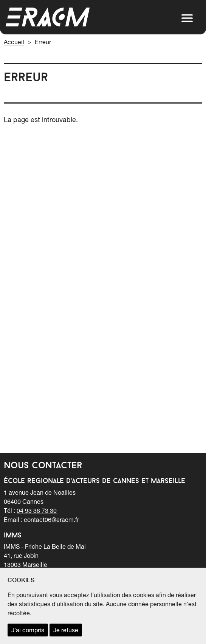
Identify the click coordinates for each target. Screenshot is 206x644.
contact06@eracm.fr (51, 520)
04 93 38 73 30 (37, 511)
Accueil (14, 42)
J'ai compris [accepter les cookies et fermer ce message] (28, 630)
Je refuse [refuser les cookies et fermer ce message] (66, 630)
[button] (187, 18)
